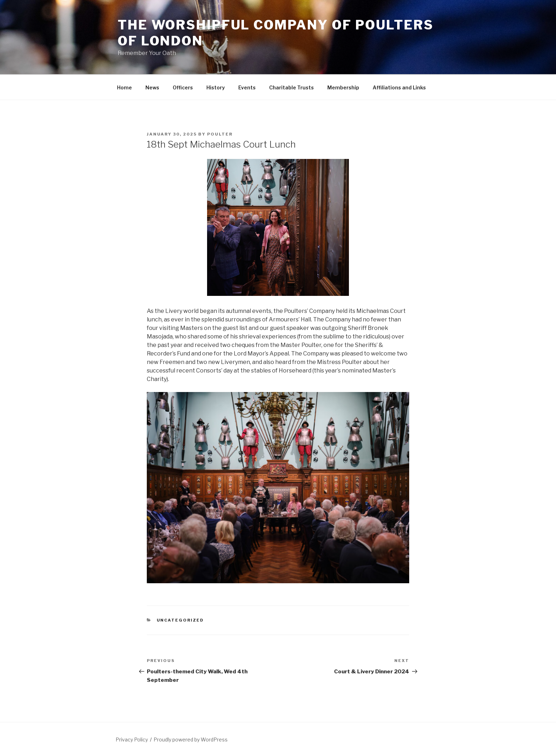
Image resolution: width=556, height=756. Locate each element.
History (216, 87)
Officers (183, 87)
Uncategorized (180, 620)
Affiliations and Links (399, 87)
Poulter (220, 134)
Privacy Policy (132, 740)
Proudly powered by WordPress (191, 740)
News (152, 87)
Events (247, 87)
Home (124, 87)
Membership (343, 87)
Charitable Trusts (291, 87)
